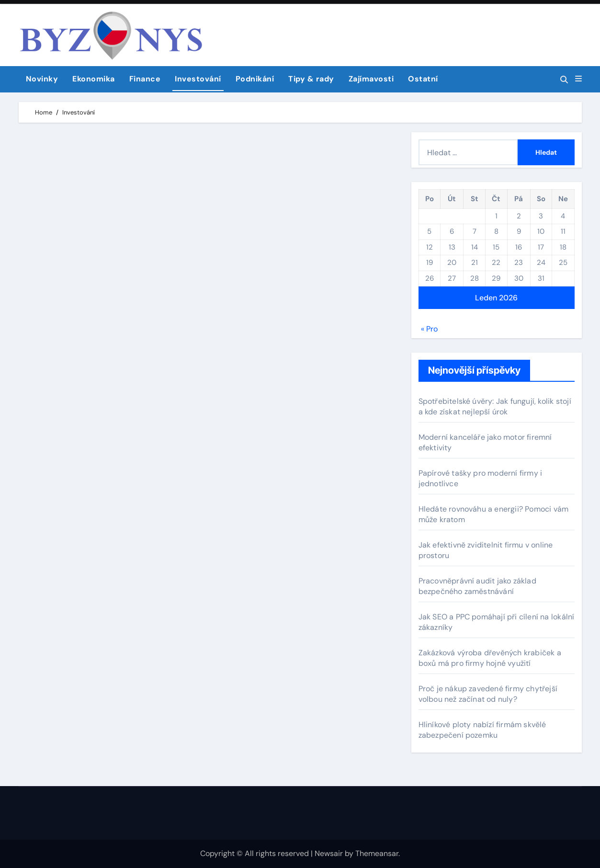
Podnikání (255, 79)
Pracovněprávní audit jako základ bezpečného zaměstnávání (477, 586)
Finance (145, 79)
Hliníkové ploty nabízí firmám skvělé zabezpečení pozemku (482, 730)
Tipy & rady (311, 79)
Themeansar (377, 853)
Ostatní (423, 79)
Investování (198, 79)
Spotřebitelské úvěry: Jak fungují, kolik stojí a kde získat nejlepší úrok (495, 406)
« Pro (429, 329)
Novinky (42, 79)
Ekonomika (94, 79)
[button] (578, 79)
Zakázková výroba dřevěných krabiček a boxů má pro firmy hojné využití (490, 658)
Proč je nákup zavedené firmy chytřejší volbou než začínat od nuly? (488, 694)
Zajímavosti (371, 79)
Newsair (329, 853)
